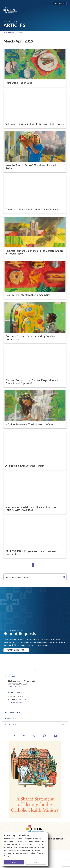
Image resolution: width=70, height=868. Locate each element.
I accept (14, 862)
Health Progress (9, 32)
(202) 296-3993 (15, 687)
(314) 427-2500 (15, 702)
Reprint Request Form (16, 650)
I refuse (36, 862)
